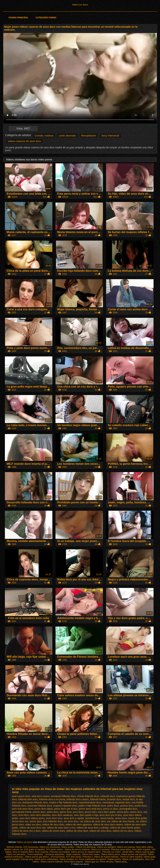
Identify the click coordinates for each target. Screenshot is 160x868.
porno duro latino (44, 809)
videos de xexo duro (100, 831)
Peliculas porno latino (121, 849)
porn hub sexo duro (23, 809)
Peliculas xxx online (112, 852)
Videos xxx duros (80, 5)
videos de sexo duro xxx (32, 828)
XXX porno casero (55, 849)
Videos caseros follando (52, 862)
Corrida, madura (44, 135)
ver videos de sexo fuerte (121, 821)
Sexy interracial (110, 135)
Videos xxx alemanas (86, 847)
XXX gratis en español (34, 849)
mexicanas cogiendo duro (116, 802)
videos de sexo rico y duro (26, 831)
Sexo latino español (141, 849)
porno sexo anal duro (90, 809)
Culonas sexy (27, 859)
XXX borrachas (58, 857)
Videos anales (68, 847)
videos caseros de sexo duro (24, 141)
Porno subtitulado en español (92, 859)
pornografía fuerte (22, 812)
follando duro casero (78, 799)
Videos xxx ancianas (100, 849)
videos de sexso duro (53, 831)
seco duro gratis (107, 812)
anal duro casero (41, 796)
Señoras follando (14, 847)
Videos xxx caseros (126, 847)
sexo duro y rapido (74, 818)
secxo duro (123, 812)
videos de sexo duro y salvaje (93, 828)
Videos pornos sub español (134, 854)
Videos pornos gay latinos (37, 857)
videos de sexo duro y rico (61, 828)
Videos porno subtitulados (46, 859)
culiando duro (108, 796)
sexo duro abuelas (40, 815)
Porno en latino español (131, 857)
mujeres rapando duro (65, 806)
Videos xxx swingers (106, 847)
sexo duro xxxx (54, 818)
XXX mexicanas (31, 847)
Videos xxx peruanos (16, 854)
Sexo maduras (42, 852)
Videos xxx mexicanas (50, 847)
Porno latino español (74, 862)
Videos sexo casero (91, 854)
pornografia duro (128, 809)
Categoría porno (46, 18)
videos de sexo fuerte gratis (125, 828)
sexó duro (24, 815)
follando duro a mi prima (52, 799)
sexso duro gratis (138, 818)
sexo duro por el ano (111, 815)
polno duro (113, 806)
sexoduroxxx (92, 818)
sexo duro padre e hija (86, 815)
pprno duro (66, 812)
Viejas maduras (73, 854)
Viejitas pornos (114, 859)
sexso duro (121, 818)
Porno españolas (35, 854)
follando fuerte (98, 799)
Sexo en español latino (23, 852)
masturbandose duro (90, 802)
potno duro (53, 812)
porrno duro (39, 812)
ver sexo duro (71, 821)
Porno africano (107, 862)
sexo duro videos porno (32, 818)
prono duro (91, 812)
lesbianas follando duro (35, 802)
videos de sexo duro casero (108, 824)
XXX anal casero (74, 857)
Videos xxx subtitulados (133, 859)
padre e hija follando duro (92, 806)
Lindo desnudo (67, 135)
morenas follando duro (40, 806)
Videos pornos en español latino (86, 852)
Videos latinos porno (111, 854)
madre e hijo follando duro (63, 802)
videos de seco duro (53, 824)
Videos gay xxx (92, 862)
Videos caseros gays (145, 852)
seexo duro (136, 812)
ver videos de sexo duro (93, 821)
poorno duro (127, 806)
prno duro (78, 812)
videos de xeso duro (77, 831)
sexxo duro (36, 821)
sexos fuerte (107, 818)
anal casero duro (21, 796)
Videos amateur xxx (68, 859)
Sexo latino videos (145, 847)
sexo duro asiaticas (62, 815)
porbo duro (141, 806)
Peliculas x (88, 857)
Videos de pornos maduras (77, 849)
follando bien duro (28, 799)
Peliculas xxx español (60, 852)
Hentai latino (128, 852)
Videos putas (121, 862)
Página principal (18, 18)
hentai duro (129, 799)
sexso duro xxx (20, 821)
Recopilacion (89, 135)
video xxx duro (33, 824)
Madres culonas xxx (14, 849)
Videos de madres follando (107, 857)
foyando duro (114, 799)
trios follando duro (53, 821)
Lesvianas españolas (55, 854)
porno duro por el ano (66, 809)
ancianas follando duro (63, 796)
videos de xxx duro (123, 831)
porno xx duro (111, 809)
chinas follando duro (88, 796)
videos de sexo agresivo (79, 824)
